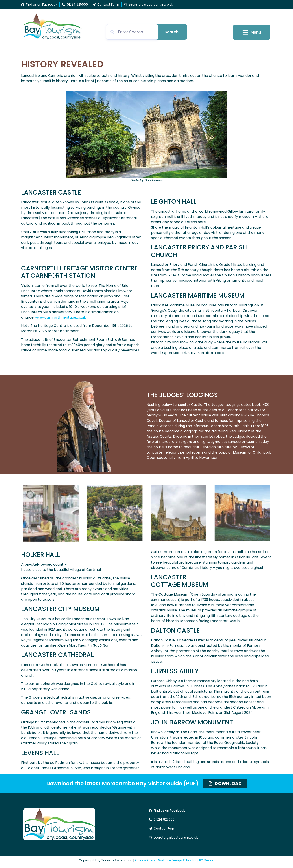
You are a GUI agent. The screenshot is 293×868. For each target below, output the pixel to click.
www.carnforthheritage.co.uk (61, 317)
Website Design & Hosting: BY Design (186, 860)
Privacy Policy (145, 860)
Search (172, 32)
